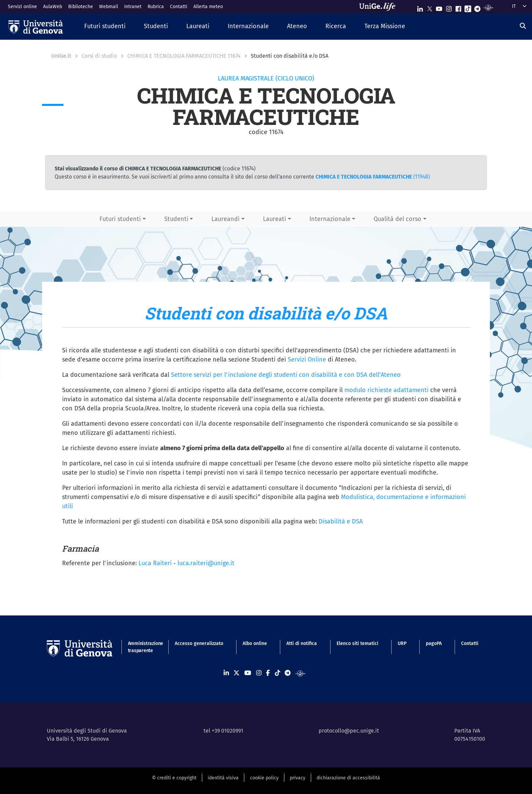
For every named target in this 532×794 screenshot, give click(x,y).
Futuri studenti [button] (120, 219)
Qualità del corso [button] (397, 219)
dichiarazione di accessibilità (348, 778)
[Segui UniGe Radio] (488, 7)
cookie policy (264, 778)
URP (402, 643)
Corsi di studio (99, 56)
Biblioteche (81, 7)
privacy (298, 778)
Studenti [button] (176, 219)
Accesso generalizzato (199, 643)
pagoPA (434, 643)
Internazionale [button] (330, 219)
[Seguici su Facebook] (458, 7)
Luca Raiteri (155, 563)
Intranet (133, 7)
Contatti (179, 7)
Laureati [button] (274, 219)
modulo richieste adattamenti (386, 390)
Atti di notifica (302, 643)
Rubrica (156, 7)
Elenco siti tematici (357, 643)
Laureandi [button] (225, 219)
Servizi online (22, 7)
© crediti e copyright (174, 778)
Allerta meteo (208, 7)
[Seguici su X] (430, 7)
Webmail (109, 7)
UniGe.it (61, 56)
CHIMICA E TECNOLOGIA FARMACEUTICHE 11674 (184, 56)
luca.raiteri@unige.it (206, 563)
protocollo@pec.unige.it (349, 731)
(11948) (373, 177)
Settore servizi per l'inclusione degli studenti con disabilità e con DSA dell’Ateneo (286, 375)
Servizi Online (307, 359)
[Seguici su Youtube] (439, 7)
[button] (105, 27)
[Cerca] (523, 26)
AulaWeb (53, 7)
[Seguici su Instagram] (449, 7)
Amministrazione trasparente (142, 647)
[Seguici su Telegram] (477, 7)
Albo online (255, 643)
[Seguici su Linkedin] (420, 7)
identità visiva (223, 778)
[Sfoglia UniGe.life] (380, 7)
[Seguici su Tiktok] (468, 7)
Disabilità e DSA (341, 521)
